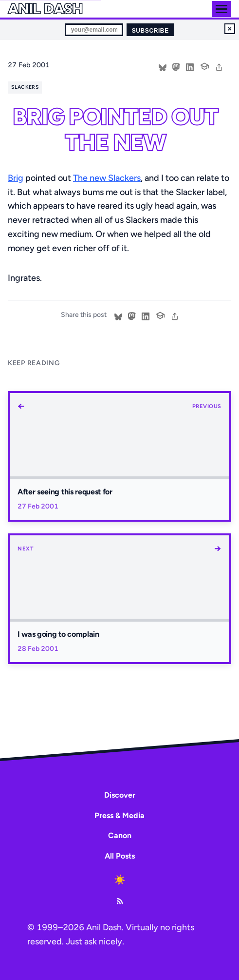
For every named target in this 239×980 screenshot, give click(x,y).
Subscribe (150, 31)
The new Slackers (107, 178)
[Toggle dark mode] (120, 880)
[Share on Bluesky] (163, 66)
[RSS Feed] (120, 901)
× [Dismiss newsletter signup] (230, 29)
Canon (120, 835)
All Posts (120, 856)
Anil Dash (45, 9)
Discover (120, 795)
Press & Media (119, 815)
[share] (219, 66)
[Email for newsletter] (94, 30)
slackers (25, 87)
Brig (16, 178)
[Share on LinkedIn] (190, 66)
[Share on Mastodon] (176, 66)
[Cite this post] (204, 65)
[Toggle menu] (221, 9)
